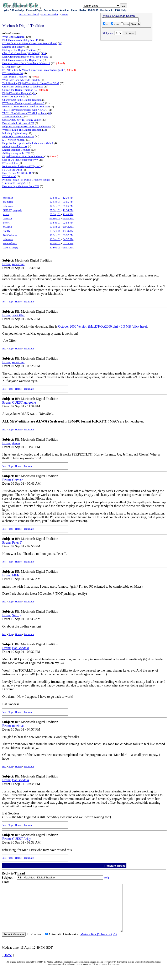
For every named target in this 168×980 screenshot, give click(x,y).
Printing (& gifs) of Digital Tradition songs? (26, 180)
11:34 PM (68, 210)
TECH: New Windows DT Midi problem (24, 113)
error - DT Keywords (14, 96)
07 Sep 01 (55, 198)
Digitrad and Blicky (13, 47)
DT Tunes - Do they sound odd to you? (23, 103)
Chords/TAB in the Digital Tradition (22, 100)
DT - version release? (14, 140)
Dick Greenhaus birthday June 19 (20, 40)
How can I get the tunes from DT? (21, 186)
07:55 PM (68, 202)
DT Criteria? (9, 176)
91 (34, 93)
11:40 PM (68, 214)
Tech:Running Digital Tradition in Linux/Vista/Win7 (31, 83)
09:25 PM (68, 206)
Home (65, 14)
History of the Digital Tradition (19, 50)
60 (50, 113)
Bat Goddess (10, 235)
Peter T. (7, 223)
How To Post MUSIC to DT (17, 173)
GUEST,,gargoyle (13, 210)
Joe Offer (8, 202)
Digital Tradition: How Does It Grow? (23, 156)
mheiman (8, 198)
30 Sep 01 (55, 247)
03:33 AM (68, 247)
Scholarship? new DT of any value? (22, 120)
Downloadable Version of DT (18, 123)
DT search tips (10, 163)
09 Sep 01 (55, 218)
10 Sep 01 (55, 227)
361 (63, 70)
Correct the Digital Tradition (18, 90)
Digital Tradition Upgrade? (17, 93)
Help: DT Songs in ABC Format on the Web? (27, 126)
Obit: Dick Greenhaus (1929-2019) (21, 53)
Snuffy (7, 231)
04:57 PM (68, 239)
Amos (6, 214)
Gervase (7, 218)
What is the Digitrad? (14, 37)
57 (36, 90)
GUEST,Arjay (11, 247)
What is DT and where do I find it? (21, 80)
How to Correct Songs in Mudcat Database (25, 106)
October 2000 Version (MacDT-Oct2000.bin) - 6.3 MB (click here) (102, 326)
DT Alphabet (9, 67)
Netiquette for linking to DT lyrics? (21, 166)
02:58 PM (68, 223)
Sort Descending (50, 14)
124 (44, 53)
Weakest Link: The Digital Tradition (22, 130)
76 (60, 43)
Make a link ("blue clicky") (98, 944)
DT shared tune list (13, 73)
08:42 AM (68, 227)
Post (4, 301)
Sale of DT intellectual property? (20, 160)
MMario (7, 227)
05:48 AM (68, 218)
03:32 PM (68, 235)
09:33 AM (68, 231)
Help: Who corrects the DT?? (18, 136)
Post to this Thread (29, 14)
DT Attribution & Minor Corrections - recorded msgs (31, 70)
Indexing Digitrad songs (15, 133)
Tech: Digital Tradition (15, 77)
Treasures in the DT (13, 116)
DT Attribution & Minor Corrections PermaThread (30, 43)
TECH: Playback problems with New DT (25, 110)
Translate (29, 301)
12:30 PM (68, 198)
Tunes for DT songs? (14, 183)
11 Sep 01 (55, 243)
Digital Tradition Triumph (16, 150)
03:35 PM (68, 243)
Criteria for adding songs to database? (23, 87)
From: (7, 264)
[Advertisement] (126, 69)
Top (11, 301)
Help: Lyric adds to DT (15, 146)
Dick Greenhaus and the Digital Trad (22, 60)
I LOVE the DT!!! (12, 170)
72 (44, 130)
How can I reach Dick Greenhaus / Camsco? (26, 63)
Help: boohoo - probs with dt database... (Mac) (28, 143)
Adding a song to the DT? (16, 153)
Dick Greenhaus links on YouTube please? (25, 57)
